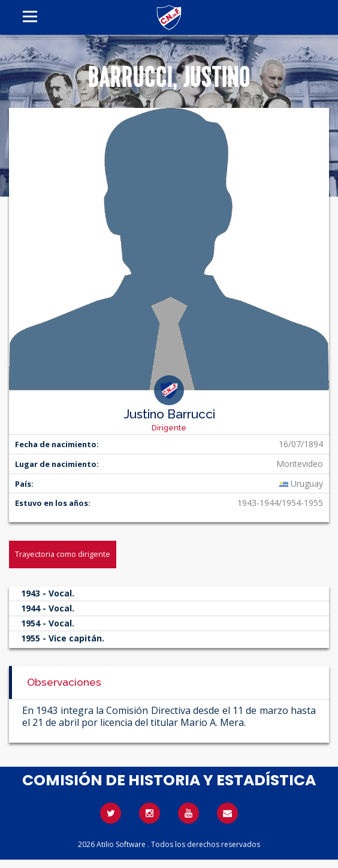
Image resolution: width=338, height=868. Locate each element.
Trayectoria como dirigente (63, 554)
